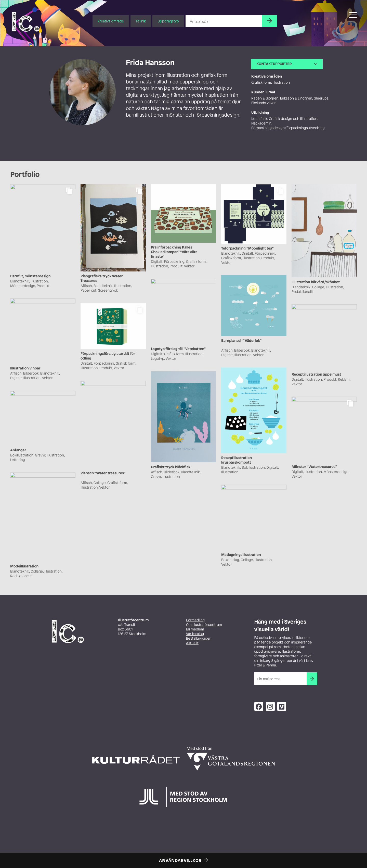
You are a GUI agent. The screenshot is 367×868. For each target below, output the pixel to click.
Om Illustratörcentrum (204, 625)
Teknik (141, 21)
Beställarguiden (199, 638)
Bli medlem (195, 629)
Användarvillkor (180, 860)
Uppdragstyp (168, 21)
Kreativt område (111, 21)
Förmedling (195, 620)
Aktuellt (192, 643)
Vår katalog (195, 634)
